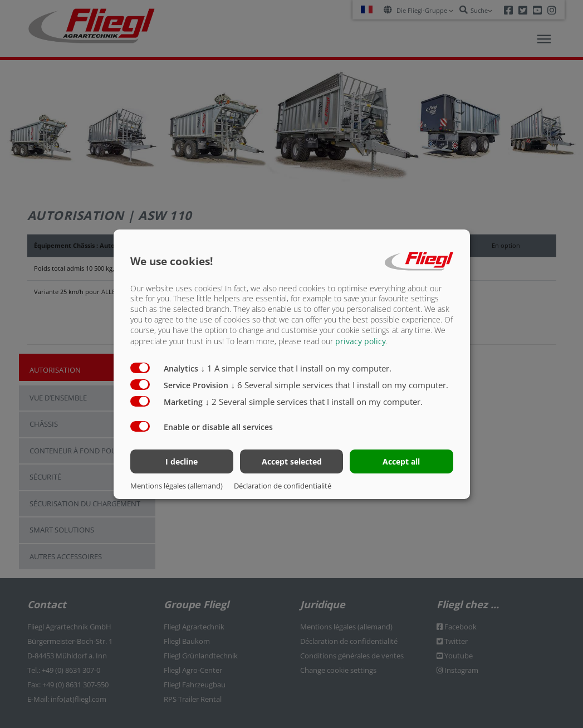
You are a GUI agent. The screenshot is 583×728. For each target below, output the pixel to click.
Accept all (401, 461)
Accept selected (292, 461)
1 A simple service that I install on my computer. (297, 368)
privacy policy (361, 341)
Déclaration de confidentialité (283, 486)
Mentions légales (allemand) (177, 486)
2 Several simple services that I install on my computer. (314, 402)
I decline (182, 461)
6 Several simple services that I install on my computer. (340, 385)
